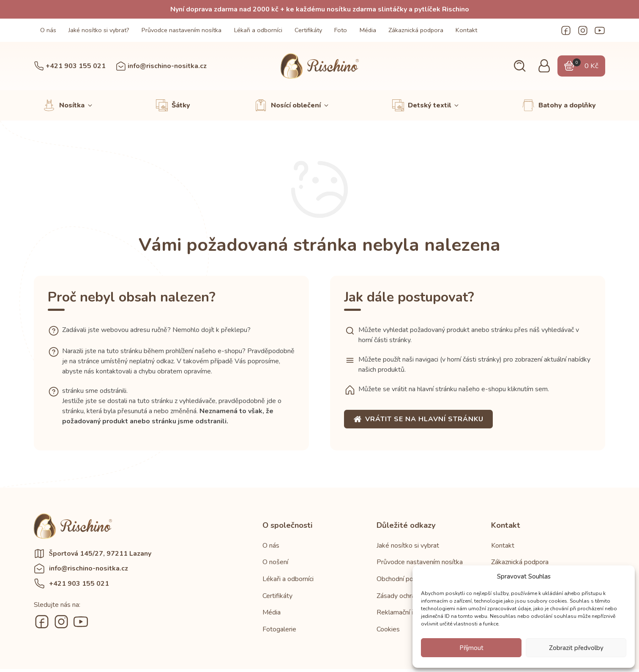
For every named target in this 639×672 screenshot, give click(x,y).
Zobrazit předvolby (576, 648)
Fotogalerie (279, 629)
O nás (48, 30)
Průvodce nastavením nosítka (182, 30)
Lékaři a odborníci (258, 30)
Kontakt (466, 30)
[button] (520, 66)
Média (368, 30)
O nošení (275, 562)
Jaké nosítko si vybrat (408, 546)
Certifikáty (308, 30)
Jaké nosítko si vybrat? (99, 30)
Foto (341, 30)
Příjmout (471, 648)
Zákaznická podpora (416, 30)
